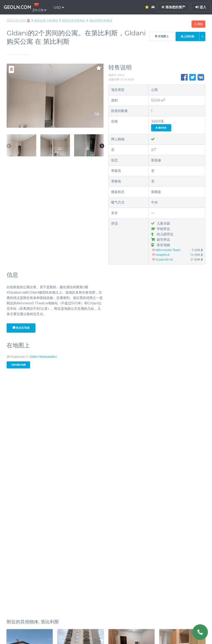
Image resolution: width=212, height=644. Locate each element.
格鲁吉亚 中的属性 (46, 20)
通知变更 (161, 128)
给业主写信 (21, 328)
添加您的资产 (173, 7)
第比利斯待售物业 (101, 20)
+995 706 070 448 (157, 283)
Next (102, 146)
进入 (201, 7)
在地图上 (162, 36)
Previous (9, 146)
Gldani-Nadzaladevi (43, 357)
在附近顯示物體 (18, 365)
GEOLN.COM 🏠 (18, 20)
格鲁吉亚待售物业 (74, 20)
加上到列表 (187, 36)
